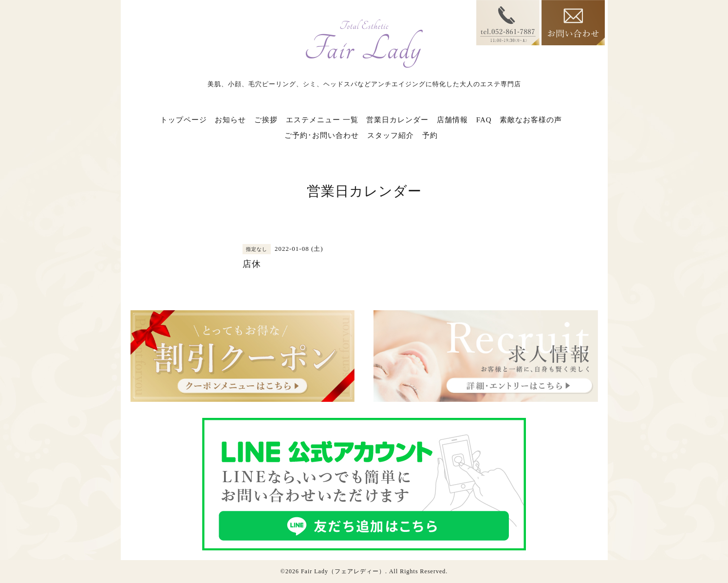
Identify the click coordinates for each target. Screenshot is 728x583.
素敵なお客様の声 (531, 120)
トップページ (184, 120)
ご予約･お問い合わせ (322, 135)
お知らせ (230, 120)
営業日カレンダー (397, 120)
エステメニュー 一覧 (322, 120)
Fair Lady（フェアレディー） (343, 571)
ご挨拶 (266, 120)
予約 (430, 135)
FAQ (484, 120)
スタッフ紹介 (391, 135)
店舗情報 (452, 120)
